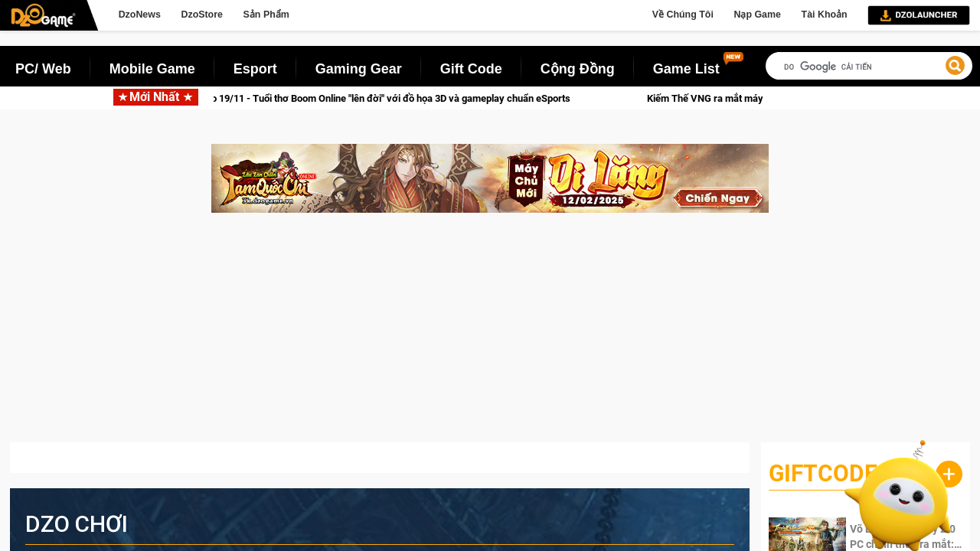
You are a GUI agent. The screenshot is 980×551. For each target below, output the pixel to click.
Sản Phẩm (266, 15)
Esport (255, 69)
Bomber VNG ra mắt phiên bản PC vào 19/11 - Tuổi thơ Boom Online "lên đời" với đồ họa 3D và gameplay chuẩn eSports (332, 98)
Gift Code (471, 69)
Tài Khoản (825, 15)
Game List (686, 69)
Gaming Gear (359, 69)
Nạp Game (757, 15)
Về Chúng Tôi (683, 15)
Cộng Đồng (578, 69)
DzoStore (201, 15)
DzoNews (140, 15)
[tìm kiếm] (869, 67)
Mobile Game (152, 69)
